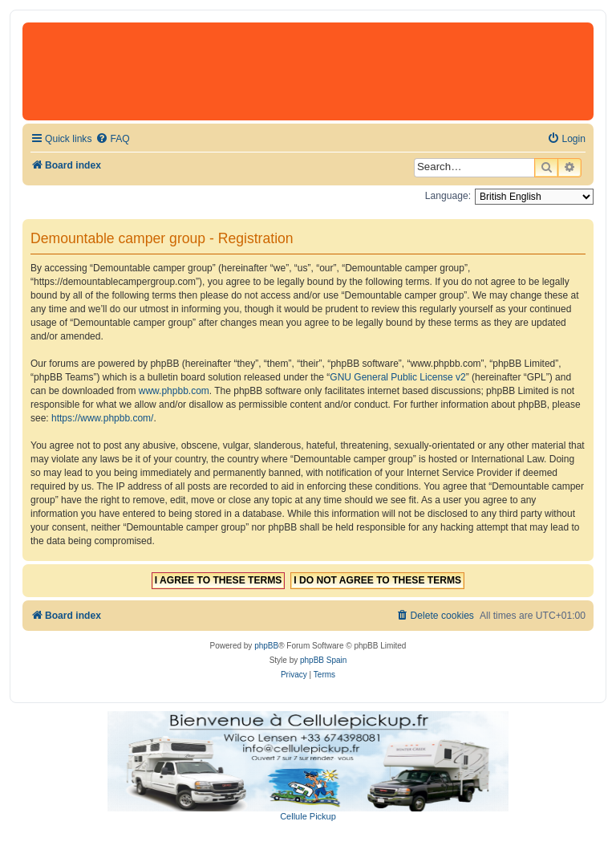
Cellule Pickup (308, 816)
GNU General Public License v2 (397, 377)
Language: (448, 196)
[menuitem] (112, 139)
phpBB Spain (323, 660)
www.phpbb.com (174, 391)
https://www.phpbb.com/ (102, 418)
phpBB (266, 646)
